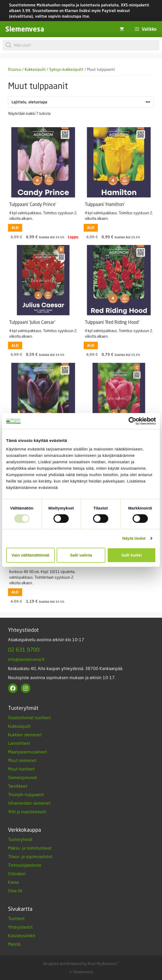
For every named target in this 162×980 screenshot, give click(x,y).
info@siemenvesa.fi (26, 659)
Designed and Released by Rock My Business (80, 964)
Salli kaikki (132, 555)
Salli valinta (81, 555)
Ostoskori (17, 874)
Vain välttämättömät (30, 555)
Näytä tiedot (134, 538)
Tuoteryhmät (20, 839)
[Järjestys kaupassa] (81, 102)
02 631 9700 (24, 650)
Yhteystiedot (20, 927)
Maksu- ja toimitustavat (30, 848)
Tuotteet (16, 918)
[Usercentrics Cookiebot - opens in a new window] (132, 421)
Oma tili (15, 891)
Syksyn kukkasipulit (66, 69)
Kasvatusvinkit (22, 936)
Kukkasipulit (35, 69)
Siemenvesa (25, 29)
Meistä (14, 944)
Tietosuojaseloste (25, 865)
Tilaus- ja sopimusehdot (30, 856)
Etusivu (15, 69)
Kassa (13, 882)
